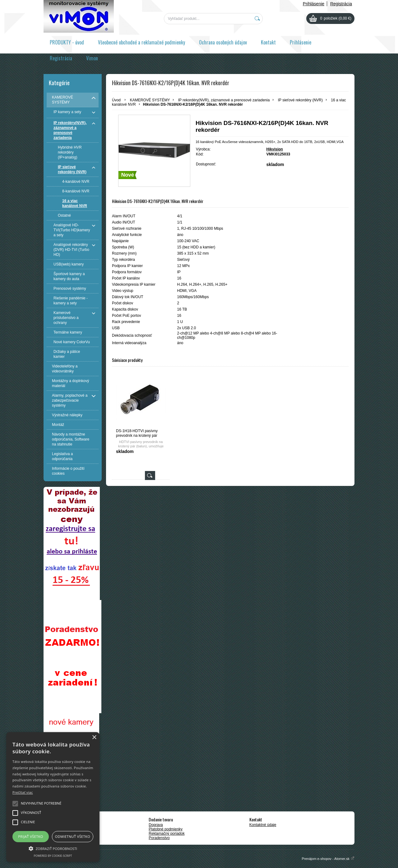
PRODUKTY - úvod (67, 42)
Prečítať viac (23, 792)
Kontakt (268, 42)
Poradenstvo (159, 838)
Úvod (116, 100)
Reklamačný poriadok (167, 833)
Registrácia (341, 4)
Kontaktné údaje (263, 825)
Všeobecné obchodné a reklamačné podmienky (141, 42)
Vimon (92, 58)
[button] (53, 848)
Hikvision (275, 149)
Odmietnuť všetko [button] (73, 836)
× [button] (94, 738)
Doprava (156, 825)
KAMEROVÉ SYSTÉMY (150, 100)
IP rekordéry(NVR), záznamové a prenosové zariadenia (224, 100)
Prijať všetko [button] (31, 836)
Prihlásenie (314, 4)
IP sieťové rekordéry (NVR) (300, 100)
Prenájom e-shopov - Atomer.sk (328, 859)
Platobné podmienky (166, 829)
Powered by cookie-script (53, 856)
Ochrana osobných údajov (223, 42)
